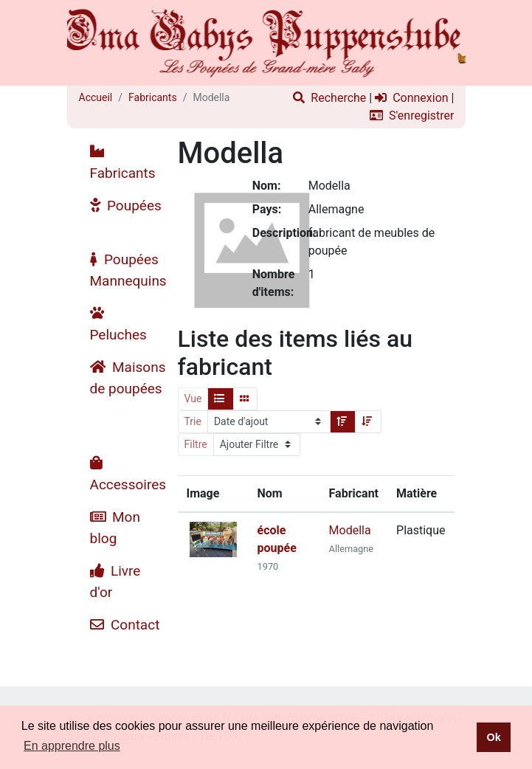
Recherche (329, 98)
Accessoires (128, 474)
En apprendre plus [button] (72, 746)
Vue (193, 399)
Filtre (196, 444)
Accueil (96, 97)
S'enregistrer (412, 115)
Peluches (118, 324)
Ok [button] (493, 737)
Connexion (411, 98)
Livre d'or (115, 582)
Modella (350, 530)
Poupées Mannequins (128, 270)
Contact (125, 625)
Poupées (126, 206)
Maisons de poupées (128, 378)
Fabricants (153, 97)
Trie (193, 421)
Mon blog (115, 528)
